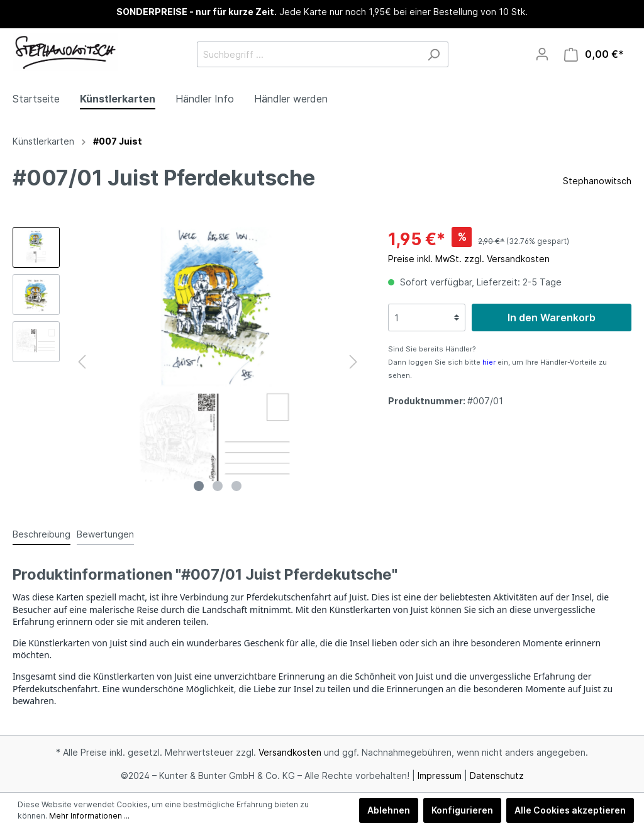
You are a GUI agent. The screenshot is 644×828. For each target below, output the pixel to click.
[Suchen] (434, 54)
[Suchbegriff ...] (308, 54)
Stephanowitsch (597, 181)
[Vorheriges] (82, 362)
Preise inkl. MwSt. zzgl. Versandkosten (469, 259)
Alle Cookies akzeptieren (570, 810)
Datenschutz (497, 776)
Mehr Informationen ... (89, 816)
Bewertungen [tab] (105, 534)
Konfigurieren (462, 810)
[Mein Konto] (542, 54)
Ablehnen (389, 810)
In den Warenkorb (552, 317)
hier (489, 362)
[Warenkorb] (594, 54)
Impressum (440, 776)
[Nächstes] (353, 362)
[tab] (42, 534)
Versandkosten (290, 752)
